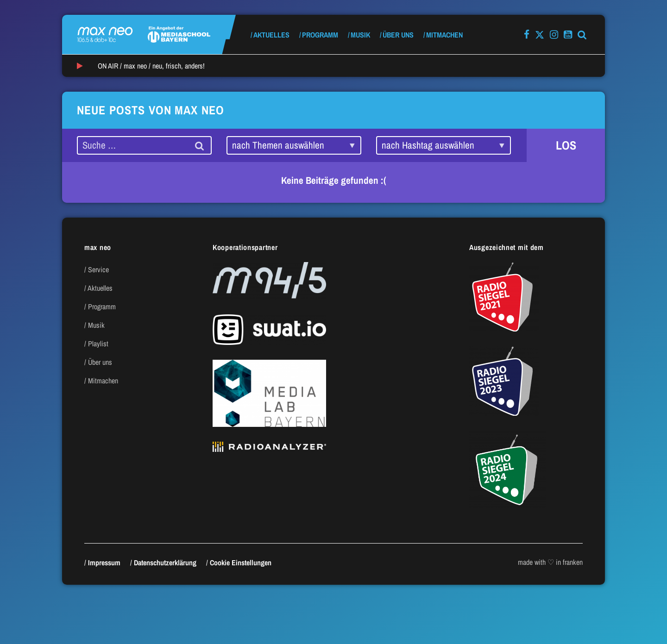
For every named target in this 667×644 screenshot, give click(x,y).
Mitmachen (444, 35)
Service (98, 269)
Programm (320, 35)
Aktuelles (271, 35)
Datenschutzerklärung (165, 563)
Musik (360, 35)
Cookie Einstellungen (241, 563)
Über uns (398, 35)
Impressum (104, 563)
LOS (566, 145)
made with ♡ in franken (550, 562)
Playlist (98, 344)
